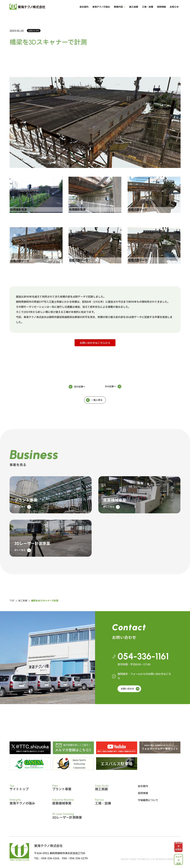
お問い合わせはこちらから (95, 343)
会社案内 (84, 11)
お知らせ (174, 11)
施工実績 (134, 11)
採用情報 (161, 11)
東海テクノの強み (101, 11)
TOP (12, 601)
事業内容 (118, 11)
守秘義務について (148, 800)
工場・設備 (148, 11)
